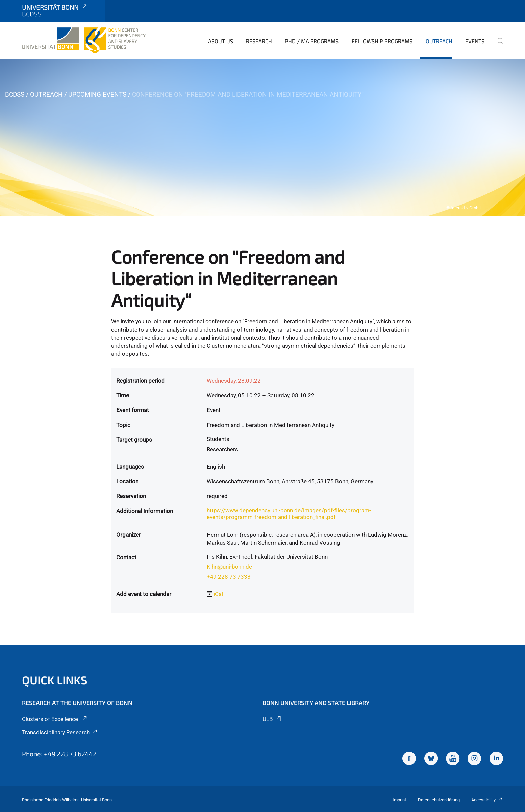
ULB (272, 719)
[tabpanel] (262, 137)
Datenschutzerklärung (439, 800)
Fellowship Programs (382, 41)
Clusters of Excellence (55, 719)
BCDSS (15, 95)
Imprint (399, 800)
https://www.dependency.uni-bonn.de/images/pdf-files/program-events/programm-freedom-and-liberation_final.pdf (289, 514)
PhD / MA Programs (312, 41)
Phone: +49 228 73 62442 (59, 754)
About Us (220, 41)
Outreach (439, 41)
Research (259, 41)
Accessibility (487, 800)
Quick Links (55, 680)
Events (475, 41)
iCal (218, 594)
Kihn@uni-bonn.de (229, 567)
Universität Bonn (55, 7)
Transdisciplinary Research (60, 732)
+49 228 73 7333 (229, 577)
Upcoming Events (97, 95)
